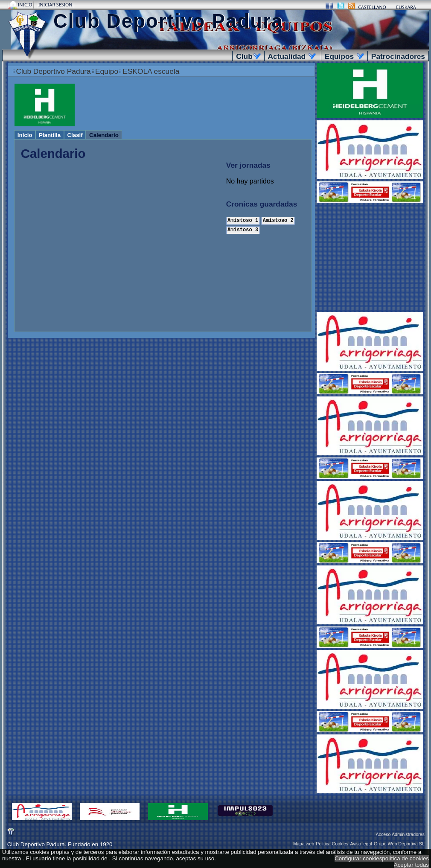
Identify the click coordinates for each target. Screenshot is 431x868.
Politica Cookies (332, 844)
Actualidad (292, 56)
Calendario (104, 135)
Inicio (26, 5)
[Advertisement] (370, 258)
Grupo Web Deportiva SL (399, 844)
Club (248, 56)
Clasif (75, 135)
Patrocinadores (398, 56)
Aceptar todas (411, 865)
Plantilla (50, 135)
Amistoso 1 (243, 220)
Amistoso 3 (243, 229)
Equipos (344, 56)
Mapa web (304, 844)
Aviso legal (361, 844)
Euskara (406, 7)
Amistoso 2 (278, 220)
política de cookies (405, 858)
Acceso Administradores (400, 834)
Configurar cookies (358, 858)
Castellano (372, 7)
